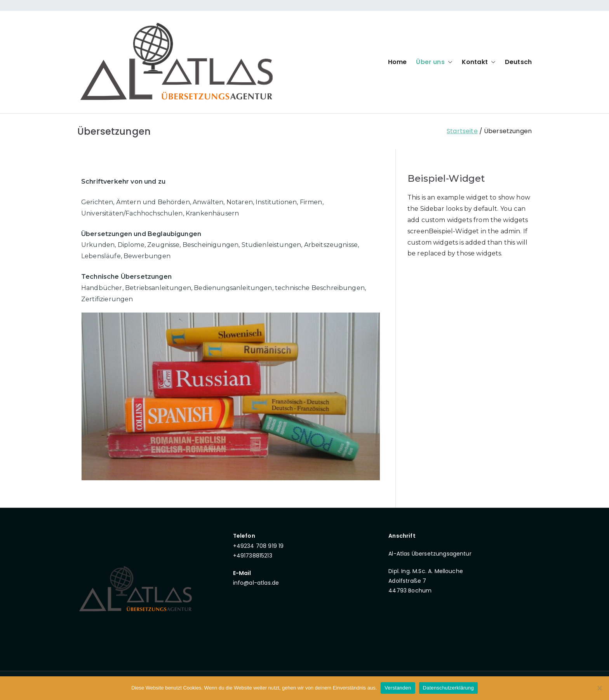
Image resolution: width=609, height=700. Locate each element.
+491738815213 (253, 556)
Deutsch (518, 62)
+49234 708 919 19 (258, 546)
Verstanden (398, 688)
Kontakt (479, 62)
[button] (449, 62)
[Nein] (599, 688)
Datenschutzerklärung (448, 688)
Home (398, 62)
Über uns (434, 62)
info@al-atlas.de (256, 583)
